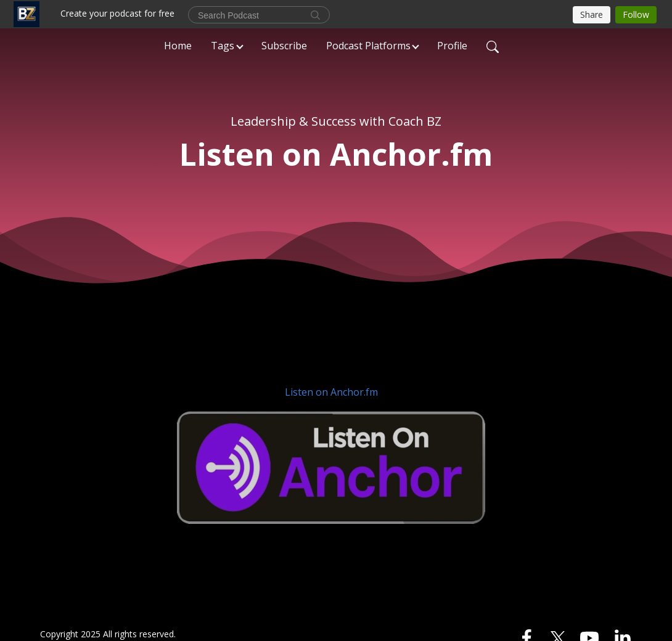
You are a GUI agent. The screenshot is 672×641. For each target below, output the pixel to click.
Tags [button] (223, 46)
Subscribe (284, 46)
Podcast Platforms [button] (368, 46)
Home (178, 46)
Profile (452, 46)
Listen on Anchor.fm (331, 392)
